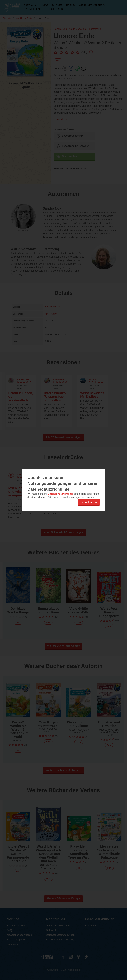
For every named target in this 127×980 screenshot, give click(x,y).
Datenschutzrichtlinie (60, 494)
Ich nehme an (89, 502)
